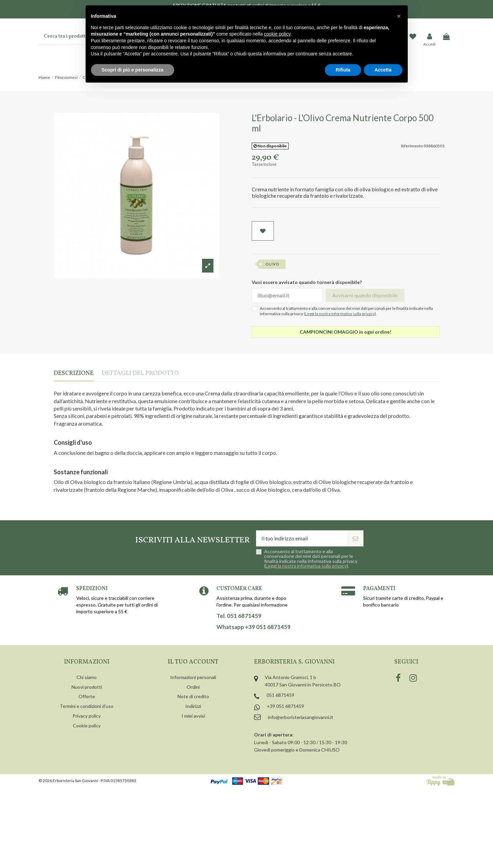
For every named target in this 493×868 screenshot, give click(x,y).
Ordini (193, 687)
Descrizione (74, 374)
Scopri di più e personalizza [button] (133, 70)
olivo (273, 264)
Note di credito (193, 696)
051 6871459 (280, 695)
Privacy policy (87, 716)
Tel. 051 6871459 (239, 616)
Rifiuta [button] (343, 70)
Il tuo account (193, 662)
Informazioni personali (193, 677)
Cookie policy (87, 726)
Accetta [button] (383, 70)
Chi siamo (87, 677)
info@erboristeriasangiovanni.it (301, 717)
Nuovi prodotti (87, 687)
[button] (399, 16)
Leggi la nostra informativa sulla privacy (340, 314)
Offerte (87, 696)
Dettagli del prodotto (140, 374)
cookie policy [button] (277, 34)
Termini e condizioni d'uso (87, 706)
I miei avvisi (193, 716)
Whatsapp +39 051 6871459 (254, 627)
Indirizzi (193, 706)
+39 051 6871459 (285, 706)
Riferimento (412, 146)
